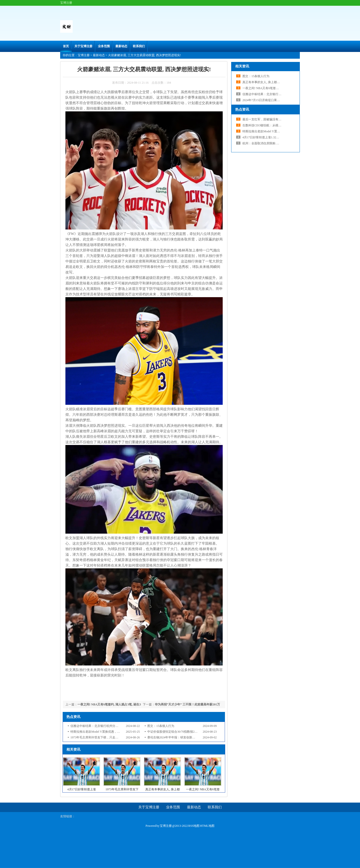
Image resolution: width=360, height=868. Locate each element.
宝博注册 (84, 55)
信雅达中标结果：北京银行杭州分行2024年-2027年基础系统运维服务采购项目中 (123, 726)
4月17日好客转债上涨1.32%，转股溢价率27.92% (274, 137)
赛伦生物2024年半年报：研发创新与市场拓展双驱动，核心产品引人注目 (195, 737)
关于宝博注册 (83, 46)
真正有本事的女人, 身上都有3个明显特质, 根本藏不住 (278, 82)
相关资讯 (242, 66)
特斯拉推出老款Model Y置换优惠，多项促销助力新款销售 (109, 732)
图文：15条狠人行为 (161, 726)
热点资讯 (242, 109)
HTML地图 (207, 826)
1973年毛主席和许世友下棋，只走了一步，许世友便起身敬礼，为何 (115, 737)
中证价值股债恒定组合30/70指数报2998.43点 (177, 732)
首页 (66, 46)
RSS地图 (194, 826)
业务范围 (104, 46)
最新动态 (121, 46)
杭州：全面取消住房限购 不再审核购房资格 (271, 143)
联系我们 (139, 46)
